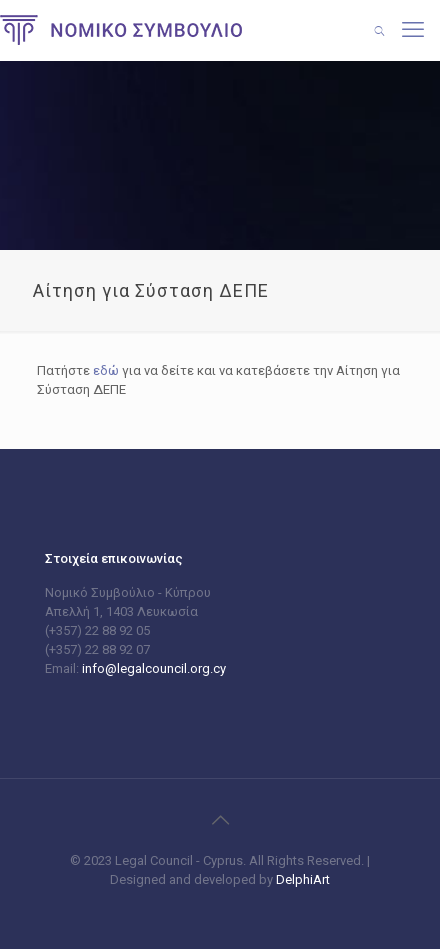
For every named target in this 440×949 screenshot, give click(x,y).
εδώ (106, 370)
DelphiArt (301, 879)
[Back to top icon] (220, 820)
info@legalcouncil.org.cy (154, 668)
